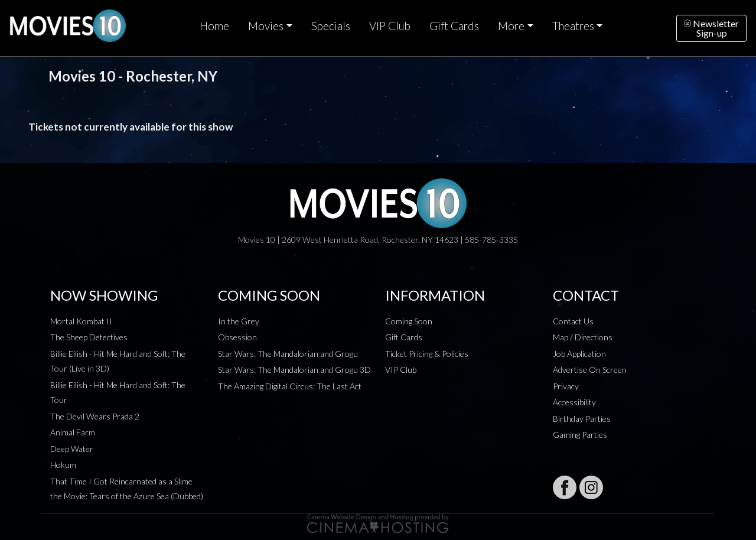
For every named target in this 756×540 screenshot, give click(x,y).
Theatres (573, 26)
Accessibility (574, 402)
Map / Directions (583, 337)
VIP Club (390, 26)
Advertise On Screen (590, 370)
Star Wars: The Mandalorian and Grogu (288, 354)
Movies (266, 26)
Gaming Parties (580, 435)
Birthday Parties (582, 419)
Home (214, 26)
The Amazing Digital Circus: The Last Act (290, 386)
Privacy (566, 386)
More (511, 26)
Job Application (579, 354)
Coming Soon (409, 321)
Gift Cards (454, 26)
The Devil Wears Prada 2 (95, 416)
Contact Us (573, 321)
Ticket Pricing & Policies (427, 354)
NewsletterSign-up (711, 28)
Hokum (63, 465)
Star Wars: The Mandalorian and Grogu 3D (294, 370)
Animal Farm (73, 432)
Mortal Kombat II (81, 321)
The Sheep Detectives (89, 337)
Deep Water (72, 449)
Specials (331, 26)
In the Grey (239, 321)
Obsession (237, 337)
